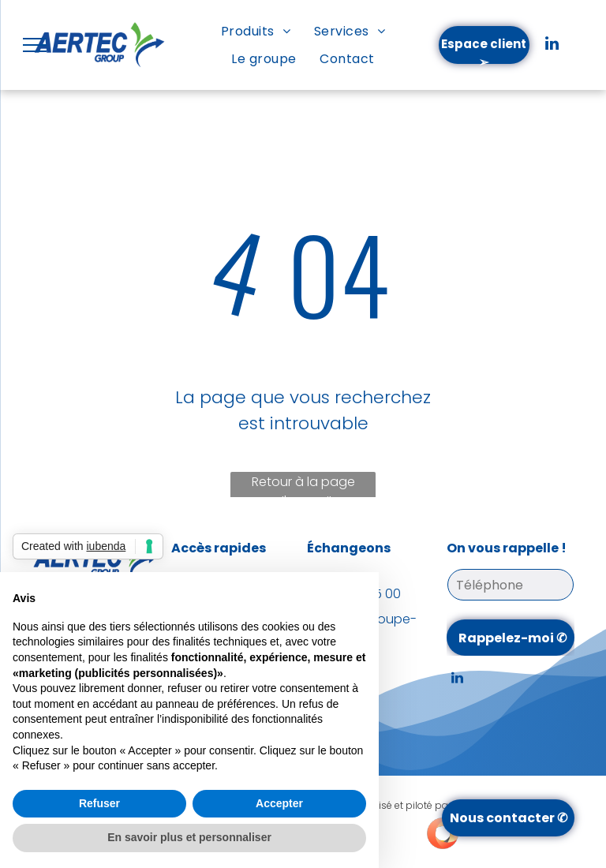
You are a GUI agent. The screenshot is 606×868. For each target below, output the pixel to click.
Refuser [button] (99, 803)
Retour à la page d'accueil (303, 487)
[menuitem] (256, 31)
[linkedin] (552, 45)
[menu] (35, 45)
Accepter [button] (279, 803)
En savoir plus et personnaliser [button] (189, 837)
